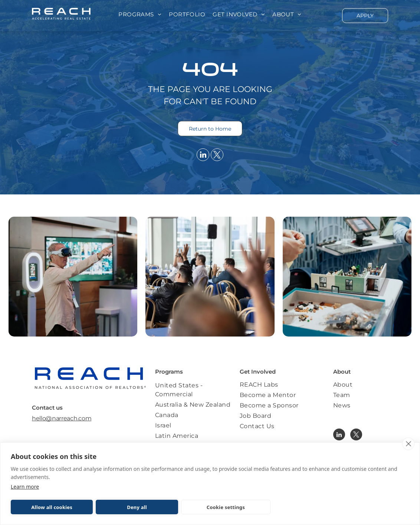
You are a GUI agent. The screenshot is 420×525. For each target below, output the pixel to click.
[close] (408, 444)
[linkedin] (203, 156)
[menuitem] (140, 15)
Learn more (25, 487)
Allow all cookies (52, 507)
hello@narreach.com (62, 418)
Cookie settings (226, 507)
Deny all (137, 507)
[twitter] (217, 156)
